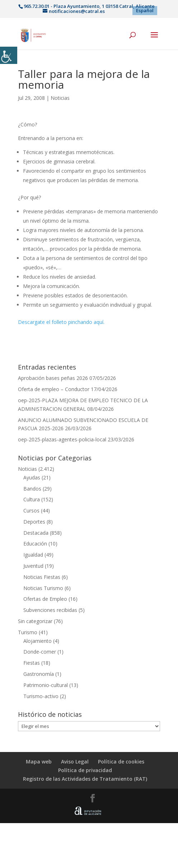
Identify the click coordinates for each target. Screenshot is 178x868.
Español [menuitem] (145, 10)
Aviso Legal (75, 762)
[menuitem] (145, 11)
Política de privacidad (85, 770)
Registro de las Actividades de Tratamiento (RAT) (85, 779)
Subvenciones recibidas (50, 610)
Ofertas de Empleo (45, 599)
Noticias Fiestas (42, 577)
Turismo (28, 632)
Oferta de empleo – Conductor (54, 389)
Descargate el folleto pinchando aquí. (61, 322)
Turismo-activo (41, 696)
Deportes (34, 522)
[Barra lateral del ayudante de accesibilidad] (9, 55)
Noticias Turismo (43, 588)
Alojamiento (38, 641)
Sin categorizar (35, 621)
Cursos (31, 510)
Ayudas (32, 477)
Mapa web (39, 762)
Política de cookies (121, 762)
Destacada (36, 533)
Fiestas (32, 663)
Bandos (32, 489)
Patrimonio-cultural (46, 685)
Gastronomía (39, 674)
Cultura (32, 499)
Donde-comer (40, 652)
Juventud (33, 566)
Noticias (60, 98)
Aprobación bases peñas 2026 (53, 378)
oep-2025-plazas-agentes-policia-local (62, 439)
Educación (35, 544)
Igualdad (33, 555)
